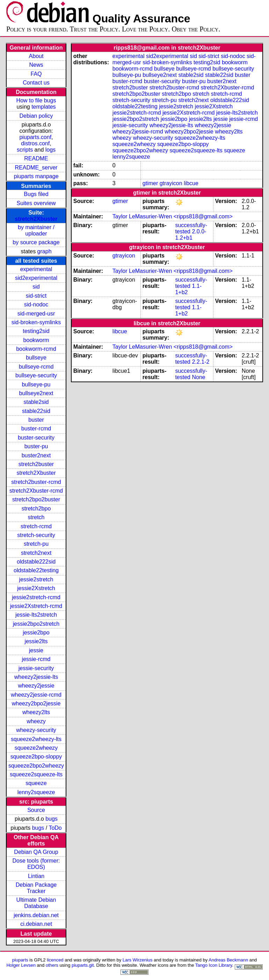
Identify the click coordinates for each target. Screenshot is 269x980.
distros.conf (35, 143)
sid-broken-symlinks (36, 322)
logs (50, 150)
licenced (55, 960)
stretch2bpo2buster (36, 499)
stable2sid (36, 402)
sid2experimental (36, 278)
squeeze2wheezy (36, 748)
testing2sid (36, 331)
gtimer (150, 183)
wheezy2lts (36, 712)
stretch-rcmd (36, 526)
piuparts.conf (35, 137)
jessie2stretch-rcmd (36, 597)
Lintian (36, 876)
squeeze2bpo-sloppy (36, 757)
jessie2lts (36, 641)
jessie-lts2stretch (36, 615)
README (36, 158)
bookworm (36, 340)
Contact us (36, 83)
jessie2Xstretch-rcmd (36, 606)
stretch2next (36, 553)
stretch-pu (36, 544)
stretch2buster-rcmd (36, 482)
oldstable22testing (36, 570)
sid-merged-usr (36, 314)
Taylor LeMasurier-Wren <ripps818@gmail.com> (173, 216)
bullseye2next (36, 393)
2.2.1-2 (201, 362)
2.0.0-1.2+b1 (191, 235)
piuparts (20, 960)
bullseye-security (36, 375)
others (52, 965)
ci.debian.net (36, 924)
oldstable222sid (36, 562)
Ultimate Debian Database (36, 903)
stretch (36, 517)
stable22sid (36, 411)
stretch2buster (36, 464)
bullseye (36, 358)
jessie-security (36, 668)
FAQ (36, 74)
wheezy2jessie (36, 686)
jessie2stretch (36, 579)
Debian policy (36, 116)
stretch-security (36, 535)
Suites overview (36, 203)
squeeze (36, 783)
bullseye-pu (36, 384)
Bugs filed (36, 194)
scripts (25, 150)
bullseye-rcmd (36, 367)
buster (36, 420)
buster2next (36, 455)
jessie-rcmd (36, 659)
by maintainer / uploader (36, 230)
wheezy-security (36, 730)
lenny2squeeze (36, 792)
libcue (191, 183)
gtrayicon (171, 183)
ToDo (55, 828)
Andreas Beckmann (228, 960)
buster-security (36, 438)
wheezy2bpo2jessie (36, 703)
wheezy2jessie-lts (36, 677)
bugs (52, 819)
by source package (36, 242)
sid (36, 287)
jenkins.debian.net (36, 915)
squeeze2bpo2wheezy (36, 766)
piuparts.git (83, 965)
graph (45, 251)
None (198, 377)
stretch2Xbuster (36, 219)
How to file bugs (36, 100)
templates (43, 107)
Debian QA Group (36, 852)
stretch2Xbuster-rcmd (36, 491)
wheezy (36, 721)
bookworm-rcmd (36, 349)
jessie (36, 650)
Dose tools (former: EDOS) (36, 864)
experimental (36, 269)
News (36, 65)
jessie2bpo (36, 633)
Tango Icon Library (214, 965)
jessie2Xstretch (36, 588)
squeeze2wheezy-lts (36, 739)
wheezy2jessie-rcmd (36, 695)
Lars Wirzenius (138, 960)
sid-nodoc (36, 304)
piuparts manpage (36, 176)
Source (36, 810)
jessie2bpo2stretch (36, 624)
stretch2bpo (36, 509)
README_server (36, 168)
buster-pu (36, 446)
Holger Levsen (21, 965)
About (36, 56)
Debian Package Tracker (36, 888)
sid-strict (36, 296)
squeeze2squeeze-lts (36, 774)
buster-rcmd (36, 429)
